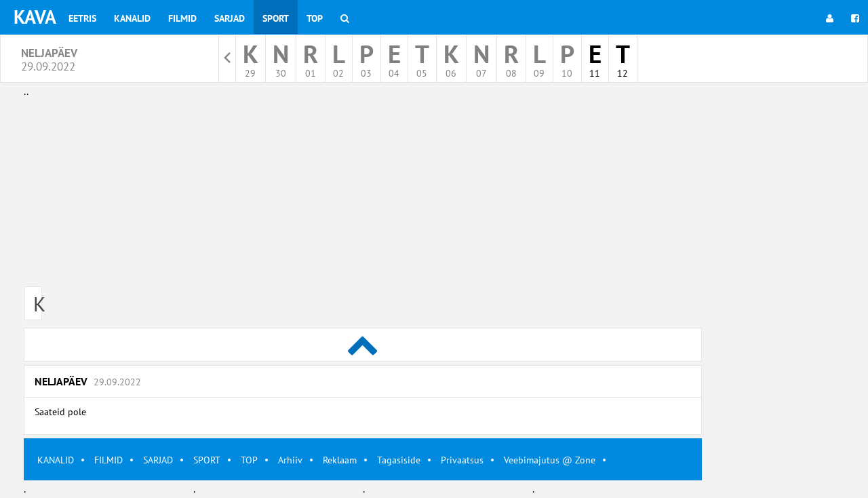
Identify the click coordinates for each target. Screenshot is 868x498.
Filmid (182, 18)
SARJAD (158, 460)
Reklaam (340, 460)
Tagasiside (399, 460)
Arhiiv (290, 460)
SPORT (207, 460)
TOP (249, 460)
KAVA (35, 17)
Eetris (82, 18)
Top (315, 18)
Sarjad (230, 18)
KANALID (56, 460)
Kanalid (132, 18)
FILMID (108, 460)
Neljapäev (88, 381)
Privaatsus (462, 460)
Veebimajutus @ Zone (550, 460)
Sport (276, 18)
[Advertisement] (363, 195)
